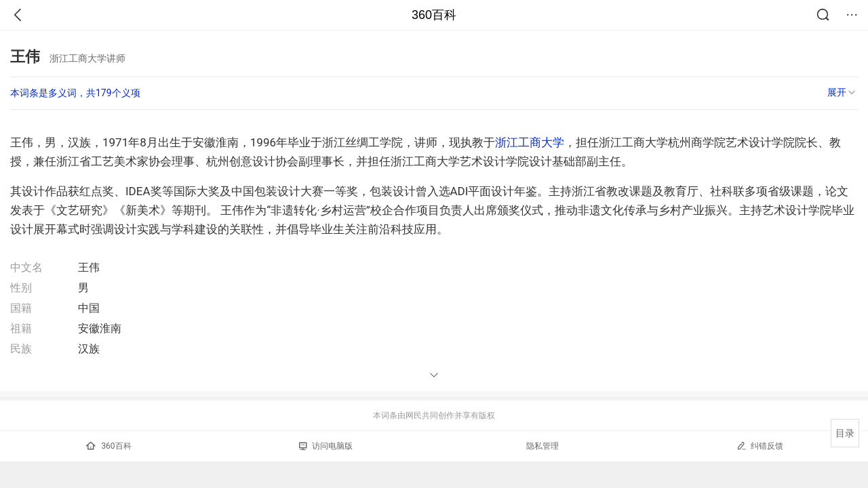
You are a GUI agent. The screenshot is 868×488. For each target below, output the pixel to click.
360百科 (434, 15)
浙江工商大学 (530, 142)
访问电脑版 (326, 446)
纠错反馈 (760, 446)
